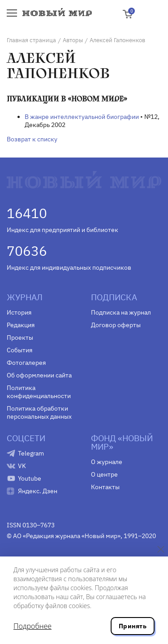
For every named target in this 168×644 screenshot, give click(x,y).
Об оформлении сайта (39, 375)
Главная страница (31, 40)
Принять (133, 626)
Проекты (20, 337)
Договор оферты (116, 325)
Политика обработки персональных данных (39, 412)
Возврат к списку (32, 139)
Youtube (30, 478)
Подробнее (32, 626)
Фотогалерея (26, 363)
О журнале (107, 462)
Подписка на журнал (121, 312)
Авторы (73, 40)
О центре (104, 474)
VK (22, 466)
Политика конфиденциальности (39, 392)
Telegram (31, 453)
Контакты (105, 487)
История (19, 312)
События (19, 350)
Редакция (21, 325)
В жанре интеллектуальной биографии (82, 117)
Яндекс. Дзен (38, 491)
